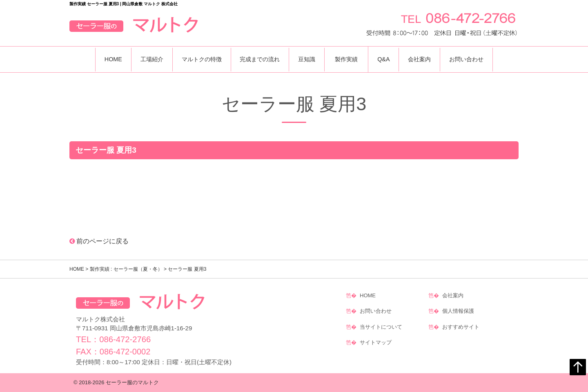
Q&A (387, 59)
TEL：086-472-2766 (113, 339)
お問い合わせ (475, 59)
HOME (105, 59)
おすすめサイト (461, 324)
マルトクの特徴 (198, 59)
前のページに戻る (99, 241)
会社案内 (425, 59)
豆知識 (308, 59)
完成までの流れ (258, 59)
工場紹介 (145, 59)
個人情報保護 (458, 309)
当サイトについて (381, 324)
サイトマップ (376, 338)
